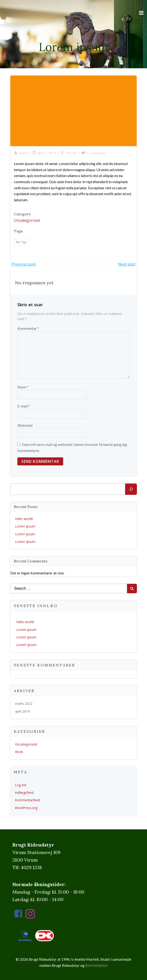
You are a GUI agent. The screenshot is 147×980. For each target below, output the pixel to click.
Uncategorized (27, 220)
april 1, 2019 (44, 153)
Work (19, 752)
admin (21, 153)
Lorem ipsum (25, 526)
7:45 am (69, 153)
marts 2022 (24, 704)
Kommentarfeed (27, 800)
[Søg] (131, 489)
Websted (25, 425)
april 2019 (22, 711)
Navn (23, 387)
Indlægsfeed (24, 792)
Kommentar (28, 328)
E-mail (24, 406)
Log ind (20, 785)
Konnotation (96, 965)
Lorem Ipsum (25, 542)
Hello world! (24, 519)
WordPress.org (26, 808)
